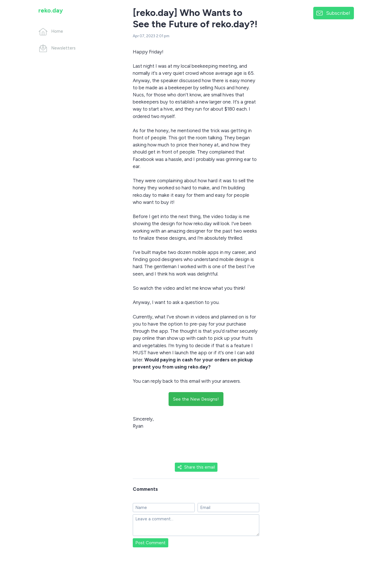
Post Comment (151, 543)
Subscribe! (338, 13)
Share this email (196, 467)
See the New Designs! (196, 399)
